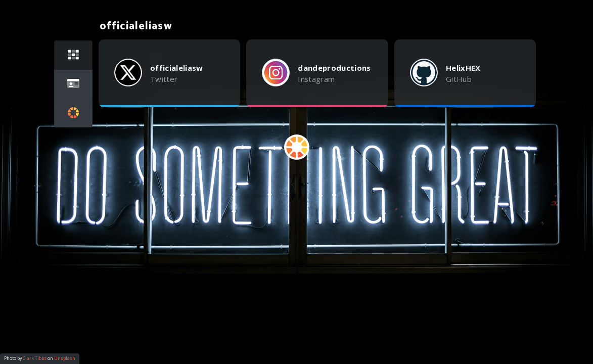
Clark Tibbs (35, 358)
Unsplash (65, 358)
